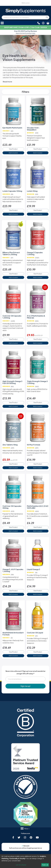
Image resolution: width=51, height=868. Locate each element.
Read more (7, 82)
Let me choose (21, 865)
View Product (13, 149)
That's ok (45, 865)
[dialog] (25, 861)
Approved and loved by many (25, 32)
